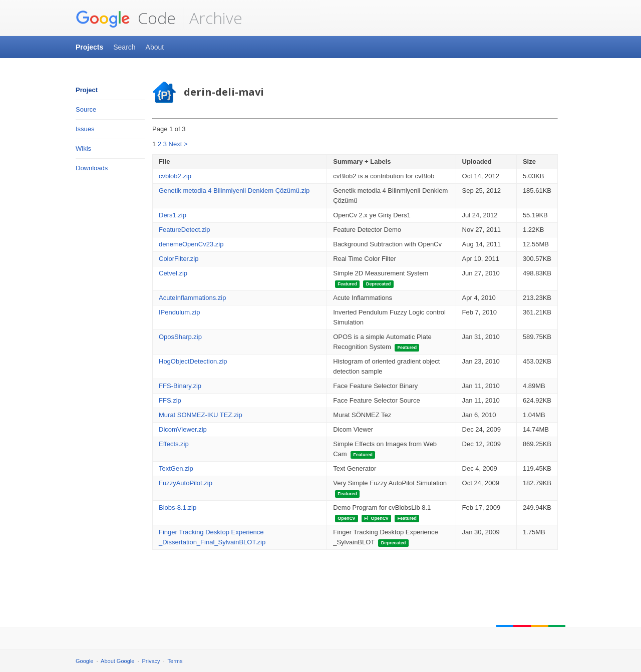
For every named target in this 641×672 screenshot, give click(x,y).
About (155, 47)
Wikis (83, 148)
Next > (178, 144)
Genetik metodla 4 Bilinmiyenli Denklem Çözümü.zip (234, 191)
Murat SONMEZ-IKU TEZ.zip (201, 415)
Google (84, 661)
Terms (175, 661)
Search (124, 47)
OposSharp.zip (180, 337)
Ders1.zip (173, 215)
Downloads (92, 168)
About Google (117, 661)
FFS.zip (170, 400)
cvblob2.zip (175, 176)
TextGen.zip (176, 468)
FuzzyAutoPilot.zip (186, 483)
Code (126, 18)
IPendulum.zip (179, 312)
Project (87, 90)
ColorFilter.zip (179, 259)
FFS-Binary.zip (180, 386)
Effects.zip (174, 444)
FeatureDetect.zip (185, 230)
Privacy (151, 661)
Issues (85, 129)
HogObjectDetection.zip (193, 361)
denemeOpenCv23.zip (191, 244)
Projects (89, 47)
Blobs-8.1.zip (178, 508)
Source (86, 109)
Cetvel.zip (173, 273)
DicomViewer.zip (183, 429)
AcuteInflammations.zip (192, 298)
